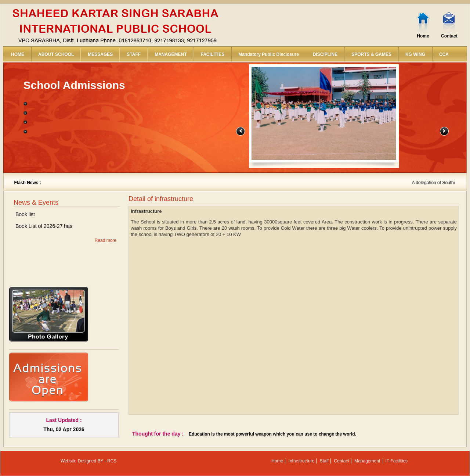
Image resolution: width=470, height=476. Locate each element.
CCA (444, 54)
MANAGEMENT (171, 54)
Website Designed (78, 461)
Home (423, 36)
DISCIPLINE (325, 54)
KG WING (415, 54)
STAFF (134, 54)
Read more (106, 240)
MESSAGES (100, 54)
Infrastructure (302, 461)
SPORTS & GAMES (371, 54)
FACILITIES (212, 54)
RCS (112, 461)
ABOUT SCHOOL (56, 54)
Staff (324, 461)
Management (367, 461)
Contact (449, 36)
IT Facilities (397, 461)
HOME (18, 54)
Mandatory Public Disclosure (269, 54)
